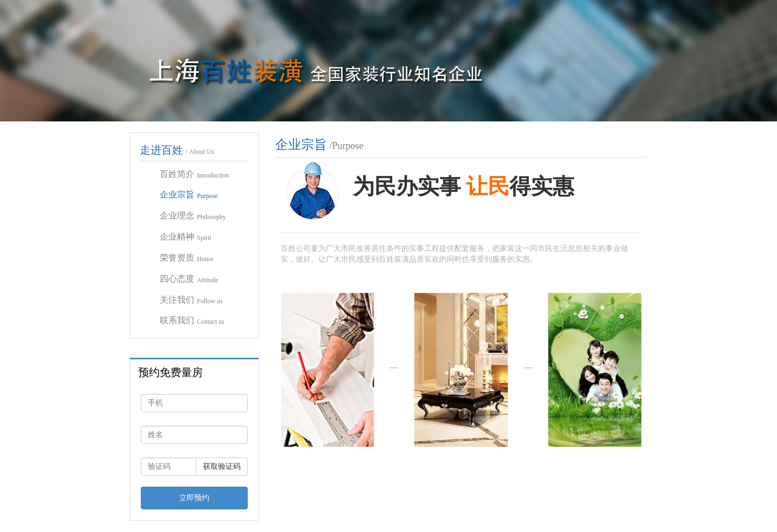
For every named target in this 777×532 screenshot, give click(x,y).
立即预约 (194, 498)
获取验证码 (222, 466)
